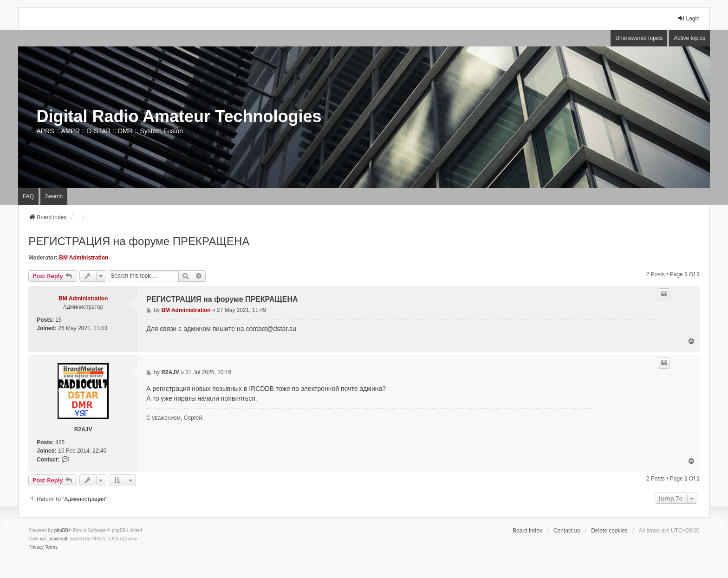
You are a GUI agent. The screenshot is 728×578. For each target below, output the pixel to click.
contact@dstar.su (271, 329)
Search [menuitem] (54, 196)
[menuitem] (36, 547)
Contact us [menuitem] (567, 531)
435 (60, 442)
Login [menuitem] (688, 18)
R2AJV (83, 429)
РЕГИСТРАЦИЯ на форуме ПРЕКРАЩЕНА (139, 241)
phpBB (61, 530)
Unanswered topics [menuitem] (639, 38)
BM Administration (84, 258)
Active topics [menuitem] (689, 38)
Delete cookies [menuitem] (609, 531)
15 (58, 320)
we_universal (53, 539)
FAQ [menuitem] (28, 196)
